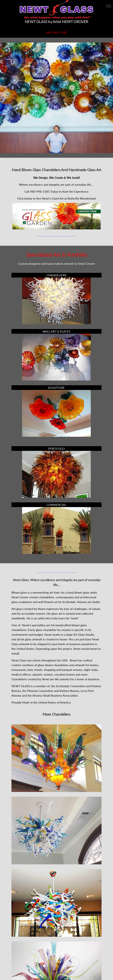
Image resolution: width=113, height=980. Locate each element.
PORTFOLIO (56, 449)
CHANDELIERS (56, 275)
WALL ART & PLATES (56, 331)
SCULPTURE (56, 388)
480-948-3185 (56, 32)
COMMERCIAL (56, 505)
